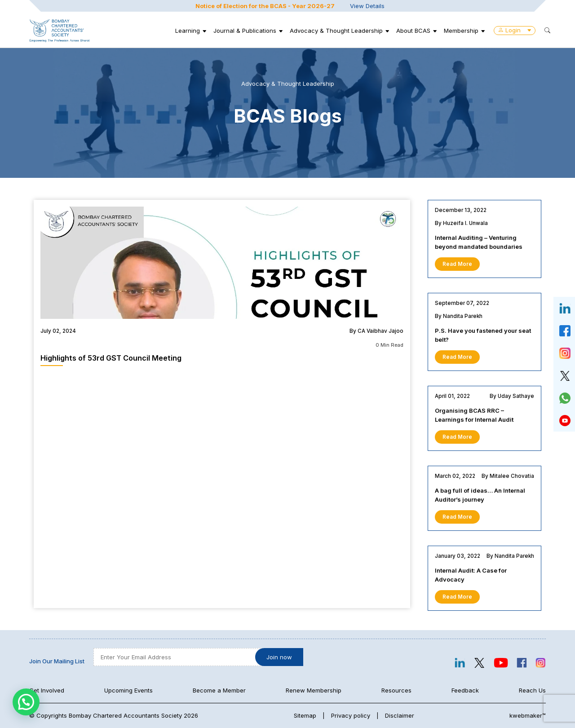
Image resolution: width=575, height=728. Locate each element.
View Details (367, 6)
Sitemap (305, 715)
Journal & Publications (245, 31)
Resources (396, 690)
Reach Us (532, 690)
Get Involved (47, 690)
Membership (461, 31)
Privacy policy (351, 715)
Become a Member (219, 690)
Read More (457, 264)
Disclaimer (400, 715)
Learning (188, 31)
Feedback (465, 690)
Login (515, 30)
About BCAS (413, 31)
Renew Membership (314, 690)
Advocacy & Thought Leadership (336, 31)
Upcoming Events (128, 690)
